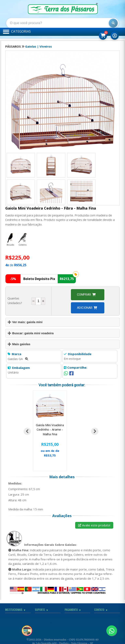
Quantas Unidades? (15, 301)
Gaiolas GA (18, 359)
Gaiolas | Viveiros (38, 46)
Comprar (86, 295)
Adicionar (87, 308)
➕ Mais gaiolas (19, 344)
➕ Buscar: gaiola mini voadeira (30, 333)
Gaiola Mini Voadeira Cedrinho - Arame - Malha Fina (50, 430)
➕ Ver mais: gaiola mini (25, 322)
